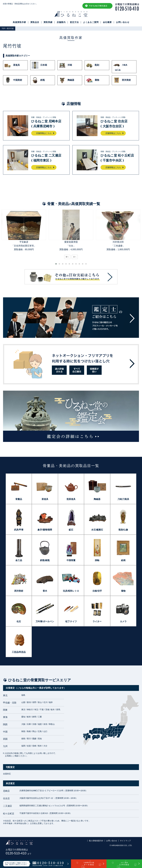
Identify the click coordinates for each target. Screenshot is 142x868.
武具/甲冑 (19, 530)
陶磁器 (67, 80)
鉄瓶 (38, 80)
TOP (3, 28)
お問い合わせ (123, 22)
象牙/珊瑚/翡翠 (45, 530)
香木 (45, 591)
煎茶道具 (71, 499)
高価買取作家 (19, 22)
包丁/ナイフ (71, 621)
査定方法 (74, 22)
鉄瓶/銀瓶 (45, 560)
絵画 (123, 560)
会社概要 (107, 22)
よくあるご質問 (91, 22)
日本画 (39, 65)
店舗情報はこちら (44, 133)
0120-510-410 (18, 853)
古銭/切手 (97, 591)
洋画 (65, 65)
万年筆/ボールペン (45, 621)
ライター (97, 621)
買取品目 (35, 22)
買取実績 (48, 22)
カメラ (123, 621)
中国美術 (13, 80)
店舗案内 (61, 22)
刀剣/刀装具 (123, 499)
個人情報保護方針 (96, 841)
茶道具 (12, 65)
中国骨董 (71, 560)
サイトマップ (125, 841)
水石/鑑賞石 (97, 530)
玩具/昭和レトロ (71, 591)
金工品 (19, 560)
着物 (93, 80)
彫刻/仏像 (123, 530)
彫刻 (93, 65)
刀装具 (124, 67)
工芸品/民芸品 (19, 652)
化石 (19, 621)
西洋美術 (122, 80)
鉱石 (71, 530)
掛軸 (97, 560)
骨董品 (19, 499)
